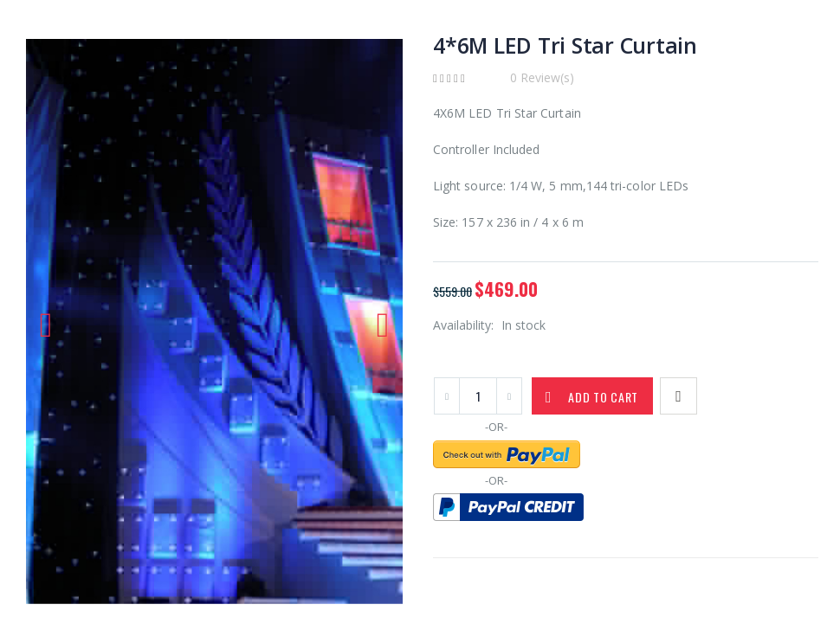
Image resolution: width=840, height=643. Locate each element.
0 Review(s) (542, 77)
